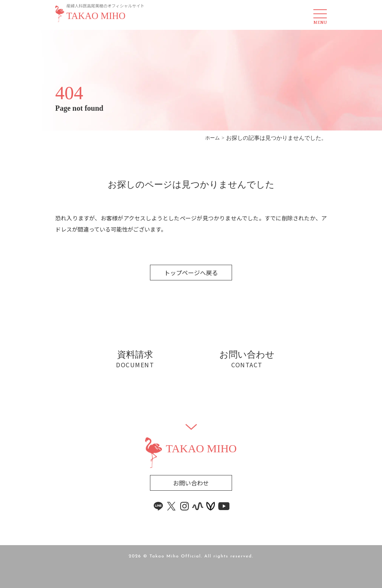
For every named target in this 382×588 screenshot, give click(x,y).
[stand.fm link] (198, 506)
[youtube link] (224, 506)
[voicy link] (211, 506)
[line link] (159, 506)
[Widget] (191, 427)
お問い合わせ (191, 483)
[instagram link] (185, 506)
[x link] (172, 506)
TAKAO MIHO (96, 16)
